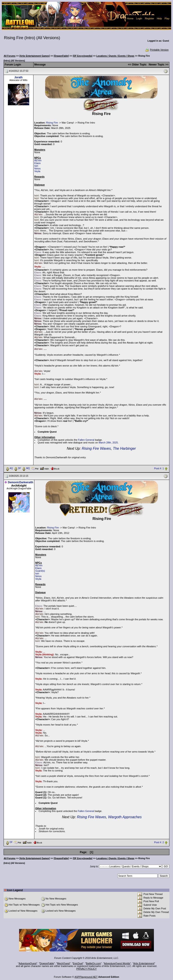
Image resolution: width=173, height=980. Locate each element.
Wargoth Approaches (125, 817)
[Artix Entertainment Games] (35, 56)
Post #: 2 (159, 842)
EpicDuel (78, 963)
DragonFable (47, 963)
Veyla (37, 171)
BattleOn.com (93, 963)
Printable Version (157, 50)
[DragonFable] (61, 56)
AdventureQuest (28, 963)
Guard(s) (40, 571)
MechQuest (63, 963)
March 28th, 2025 (108, 443)
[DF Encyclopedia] (83, 56)
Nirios (38, 169)
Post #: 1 (159, 468)
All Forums (10, 56)
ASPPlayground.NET (86, 977)
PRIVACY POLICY (87, 969)
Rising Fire (52, 123)
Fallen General (86, 440)
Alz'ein (38, 160)
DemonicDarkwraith (21, 482)
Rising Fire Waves (96, 448)
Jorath (19, 77)
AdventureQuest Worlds (117, 963)
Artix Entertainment (144, 963)
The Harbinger (124, 448)
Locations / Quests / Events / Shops (115, 56)
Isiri (36, 166)
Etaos (38, 163)
